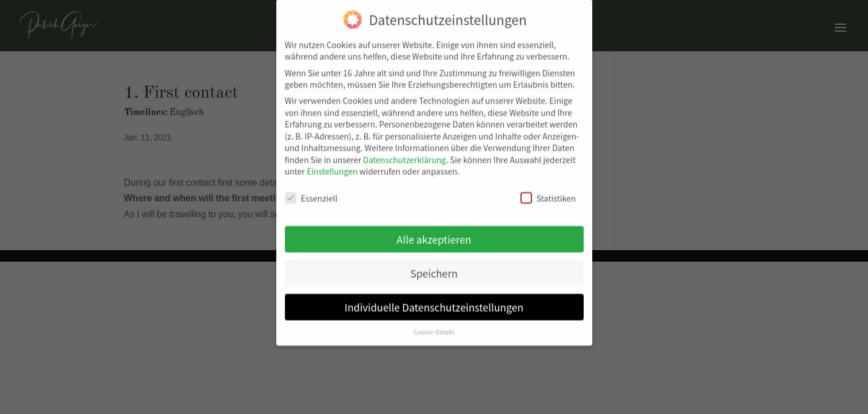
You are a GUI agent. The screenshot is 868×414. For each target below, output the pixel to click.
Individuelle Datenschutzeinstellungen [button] (434, 303)
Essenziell (311, 194)
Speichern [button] (434, 269)
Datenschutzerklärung (404, 155)
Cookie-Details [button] (434, 327)
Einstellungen (332, 167)
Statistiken (548, 194)
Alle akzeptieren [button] (434, 235)
